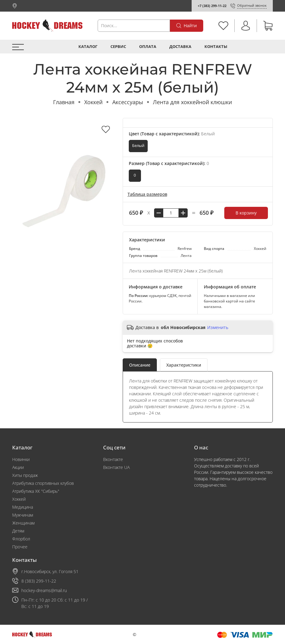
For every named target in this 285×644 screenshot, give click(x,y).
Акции (18, 467)
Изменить (218, 327)
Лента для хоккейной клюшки (192, 102)
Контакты (216, 47)
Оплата (148, 47)
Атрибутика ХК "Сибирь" (36, 491)
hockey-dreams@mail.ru (44, 590)
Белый (138, 146)
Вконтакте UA (116, 467)
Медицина (23, 507)
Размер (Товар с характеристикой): (169, 163)
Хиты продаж (25, 475)
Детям (18, 531)
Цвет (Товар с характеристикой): (172, 134)
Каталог (88, 47)
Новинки (21, 459)
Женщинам (23, 523)
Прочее (20, 547)
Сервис (118, 47)
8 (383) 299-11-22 (39, 581)
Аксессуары (128, 102)
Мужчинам (23, 515)
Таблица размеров (147, 194)
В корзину (246, 213)
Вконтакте (113, 459)
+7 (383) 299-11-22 (212, 6)
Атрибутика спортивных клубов (43, 483)
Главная (64, 102)
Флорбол (21, 539)
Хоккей (93, 102)
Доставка (180, 47)
